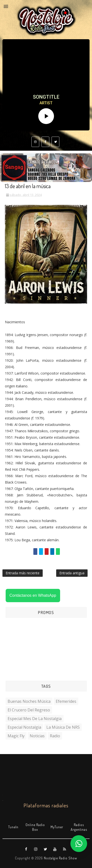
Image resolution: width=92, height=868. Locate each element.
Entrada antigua (72, 573)
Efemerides (66, 701)
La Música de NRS (63, 727)
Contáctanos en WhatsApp (33, 595)
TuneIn (13, 827)
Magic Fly (16, 736)
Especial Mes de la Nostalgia (35, 719)
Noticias (37, 736)
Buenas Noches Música (29, 701)
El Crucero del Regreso (29, 710)
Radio (55, 736)
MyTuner (57, 827)
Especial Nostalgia (24, 727)
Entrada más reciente (23, 573)
